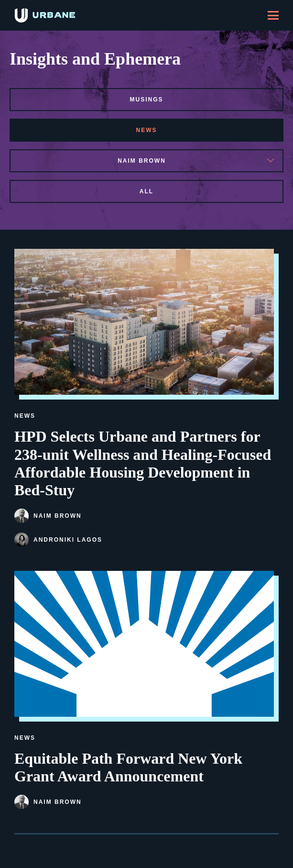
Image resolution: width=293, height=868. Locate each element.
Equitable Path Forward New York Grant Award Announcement (128, 767)
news (147, 130)
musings (146, 100)
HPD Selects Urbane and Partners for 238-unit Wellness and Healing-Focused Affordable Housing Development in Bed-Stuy (143, 463)
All (146, 191)
